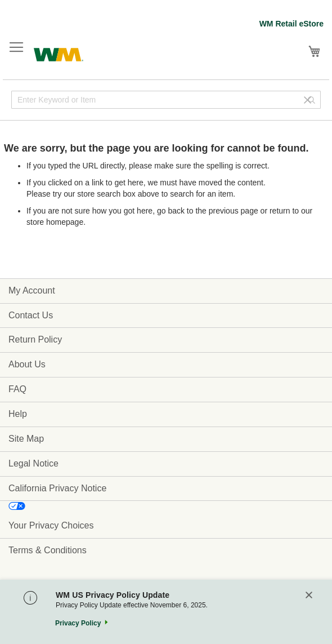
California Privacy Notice (57, 488)
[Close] (309, 596)
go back (171, 211)
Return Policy (35, 339)
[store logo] (59, 53)
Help (18, 414)
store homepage (55, 222)
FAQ (17, 389)
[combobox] (166, 100)
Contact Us (31, 315)
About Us (27, 364)
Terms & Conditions (48, 550)
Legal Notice (33, 463)
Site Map (26, 439)
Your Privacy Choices (51, 525)
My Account (32, 290)
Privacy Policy (78, 623)
